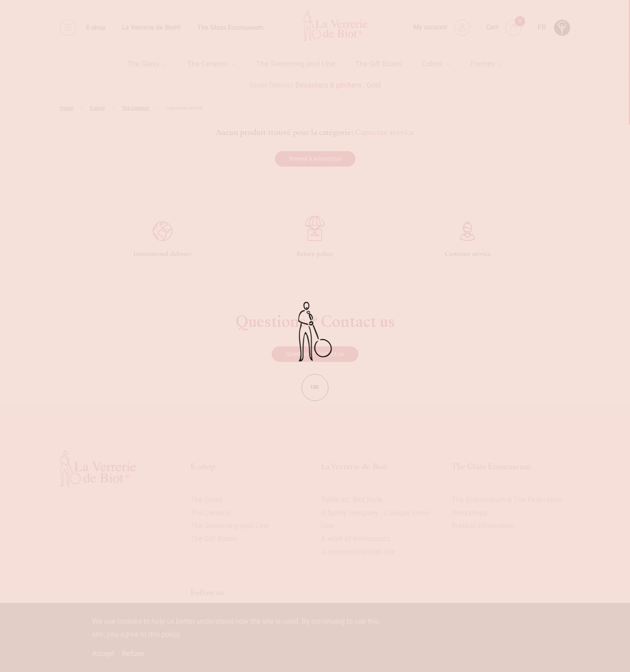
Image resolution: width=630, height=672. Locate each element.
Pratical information (483, 526)
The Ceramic (208, 64)
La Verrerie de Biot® (151, 28)
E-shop (96, 28)
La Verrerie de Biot (354, 467)
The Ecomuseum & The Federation (507, 499)
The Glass (143, 64)
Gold (374, 85)
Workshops (469, 513)
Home (66, 108)
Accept (103, 653)
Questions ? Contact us (315, 354)
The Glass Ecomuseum (230, 28)
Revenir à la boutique (315, 159)
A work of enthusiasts (356, 538)
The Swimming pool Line (296, 64)
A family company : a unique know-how (376, 519)
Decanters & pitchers (328, 85)
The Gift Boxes (378, 64)
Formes (483, 64)
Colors (432, 64)
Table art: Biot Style (352, 499)
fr (542, 27)
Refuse (133, 653)
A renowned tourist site (358, 552)
